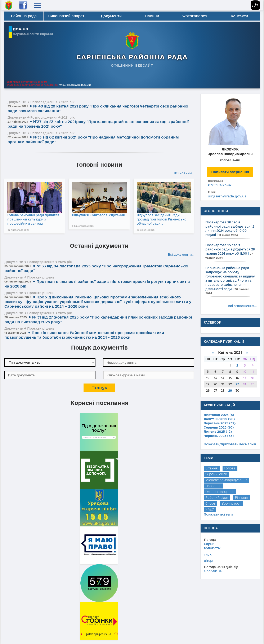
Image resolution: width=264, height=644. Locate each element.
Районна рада (24, 16)
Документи (111, 16)
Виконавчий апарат (66, 16)
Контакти (239, 16)
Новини (152, 16)
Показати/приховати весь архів (230, 444)
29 (230, 391)
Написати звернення (230, 172)
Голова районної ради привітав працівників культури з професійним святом (33, 219)
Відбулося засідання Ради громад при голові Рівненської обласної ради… (165, 219)
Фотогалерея (195, 16)
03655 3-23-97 (220, 185)
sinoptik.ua (213, 571)
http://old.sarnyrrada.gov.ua (75, 85)
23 (237, 384)
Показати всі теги (218, 514)
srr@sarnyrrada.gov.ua (227, 196)
